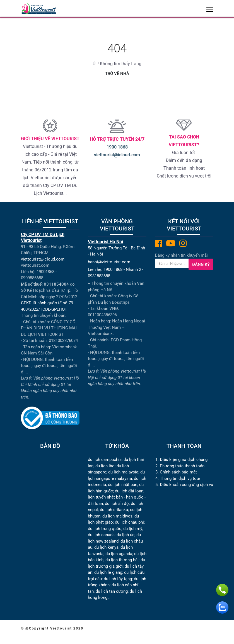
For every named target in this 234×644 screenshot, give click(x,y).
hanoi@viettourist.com (109, 262)
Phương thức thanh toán (182, 466)
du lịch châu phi (129, 522)
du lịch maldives (117, 516)
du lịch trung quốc (105, 528)
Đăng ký (201, 264)
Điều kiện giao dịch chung (184, 460)
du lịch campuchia (105, 460)
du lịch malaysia (123, 472)
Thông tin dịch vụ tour (180, 478)
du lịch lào (105, 466)
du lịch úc (126, 535)
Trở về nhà (117, 74)
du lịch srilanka (114, 510)
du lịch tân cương (112, 591)
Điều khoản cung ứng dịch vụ (186, 485)
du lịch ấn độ (117, 503)
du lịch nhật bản (123, 485)
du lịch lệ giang (108, 572)
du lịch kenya (106, 547)
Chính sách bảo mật (179, 472)
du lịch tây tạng (118, 579)
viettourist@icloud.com (117, 155)
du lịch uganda (119, 553)
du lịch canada (101, 535)
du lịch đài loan (129, 491)
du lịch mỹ (133, 528)
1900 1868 (117, 147)
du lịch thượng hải (122, 560)
